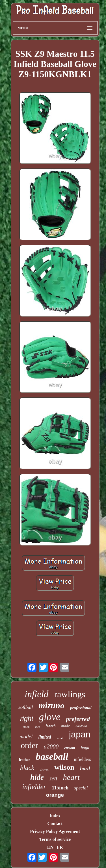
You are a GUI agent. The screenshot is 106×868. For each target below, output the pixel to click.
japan (80, 734)
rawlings (70, 694)
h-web (51, 726)
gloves (44, 769)
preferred (78, 719)
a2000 (51, 746)
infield (36, 694)
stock (26, 727)
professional (81, 708)
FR (60, 847)
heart (71, 777)
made (66, 726)
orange (55, 795)
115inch (60, 788)
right (27, 719)
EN (50, 847)
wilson (64, 767)
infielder (34, 787)
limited (45, 737)
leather (24, 760)
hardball (81, 726)
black (27, 768)
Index (55, 816)
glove (50, 717)
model (26, 736)
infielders (82, 759)
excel (60, 738)
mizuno (51, 705)
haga (85, 748)
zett (53, 778)
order (30, 745)
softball (26, 707)
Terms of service (55, 839)
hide (37, 777)
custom (70, 748)
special (81, 788)
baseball (52, 756)
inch (37, 727)
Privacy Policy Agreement (55, 831)
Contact (55, 823)
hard (85, 769)
